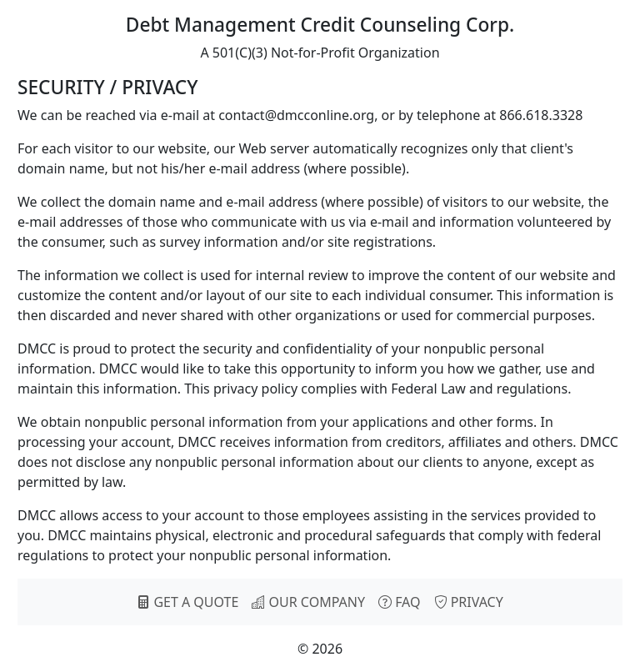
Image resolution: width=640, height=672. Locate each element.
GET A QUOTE (187, 602)
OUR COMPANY (308, 602)
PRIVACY (469, 602)
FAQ (400, 602)
